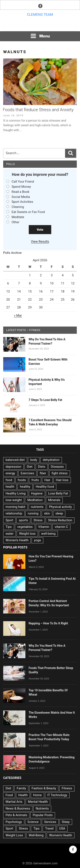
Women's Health (17, 540)
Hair (47, 480)
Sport (9, 520)
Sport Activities (22, 202)
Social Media (21, 197)
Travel (49, 828)
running (33, 513)
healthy (25, 487)
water (9, 534)
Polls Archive (12, 253)
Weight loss (27, 534)
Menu (40, 36)
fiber (43, 473)
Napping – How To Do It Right (48, 623)
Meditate (18, 217)
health (10, 487)
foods (22, 480)
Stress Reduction (60, 520)
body (34, 460)
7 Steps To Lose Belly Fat (45, 400)
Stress (38, 520)
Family (21, 788)
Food (9, 795)
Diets (42, 467)
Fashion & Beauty (44, 788)
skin (47, 513)
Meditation (35, 500)
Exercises (28, 473)
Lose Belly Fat (58, 493)
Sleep (66, 822)
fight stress (60, 473)
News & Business (18, 808)
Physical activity (60, 507)
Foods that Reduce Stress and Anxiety (38, 110)
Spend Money (21, 187)
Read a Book (20, 192)
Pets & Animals (16, 815)
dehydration (51, 460)
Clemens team (40, 15)
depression (13, 467)
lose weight (14, 500)
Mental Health (38, 802)
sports (23, 520)
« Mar (18, 315)
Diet (30, 467)
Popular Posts (43, 815)
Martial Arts (14, 802)
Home (37, 795)
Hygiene (37, 493)
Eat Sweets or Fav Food (28, 212)
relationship (14, 513)
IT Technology (57, 795)
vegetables (25, 527)
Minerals (54, 500)
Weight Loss (14, 835)
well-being (48, 534)
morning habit (15, 507)
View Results (40, 242)
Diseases (57, 467)
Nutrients (42, 808)
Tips (9, 527)
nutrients (37, 507)
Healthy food (45, 487)
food (9, 480)
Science (33, 822)
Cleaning (18, 207)
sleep (59, 513)
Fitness (67, 788)
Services (50, 822)
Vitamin (44, 527)
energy (10, 473)
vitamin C (61, 527)
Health (23, 795)
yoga (37, 540)
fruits (35, 480)
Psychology (14, 822)
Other (15, 222)
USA (62, 828)
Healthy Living (16, 493)
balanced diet (15, 460)
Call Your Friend (23, 182)
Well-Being (36, 835)
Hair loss (62, 480)
